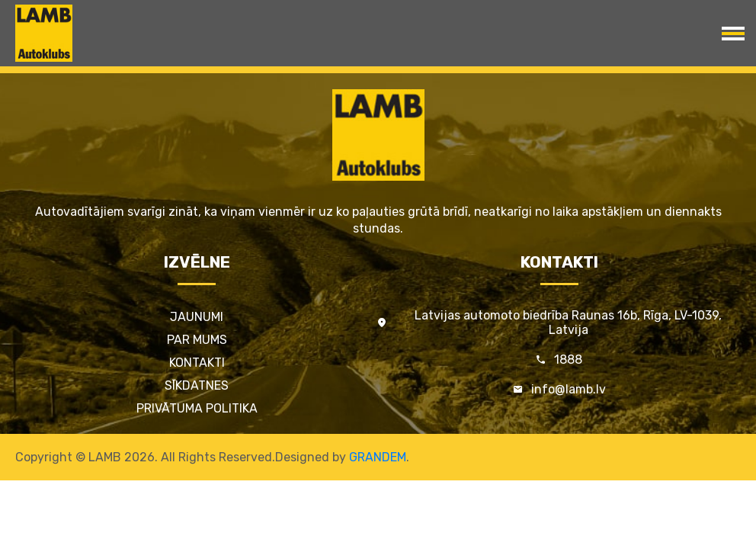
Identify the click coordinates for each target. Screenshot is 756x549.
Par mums (197, 340)
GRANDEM (378, 457)
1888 (568, 360)
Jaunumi (197, 317)
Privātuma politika (197, 408)
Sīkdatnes (197, 385)
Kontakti (197, 363)
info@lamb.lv (569, 389)
